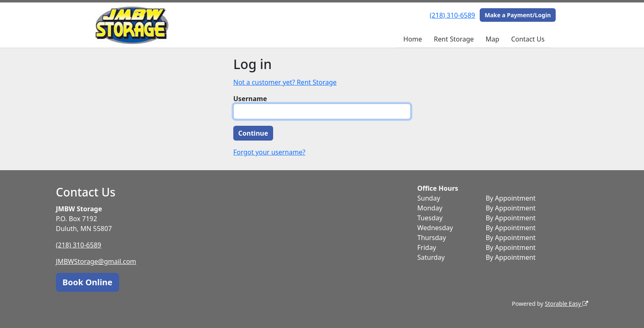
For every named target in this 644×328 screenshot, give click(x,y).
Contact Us (528, 39)
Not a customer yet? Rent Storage (285, 82)
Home (413, 39)
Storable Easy (567, 304)
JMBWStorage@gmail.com (96, 261)
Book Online (87, 282)
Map (492, 39)
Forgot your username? (269, 152)
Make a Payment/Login (518, 15)
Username (250, 99)
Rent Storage (454, 39)
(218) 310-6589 (452, 15)
